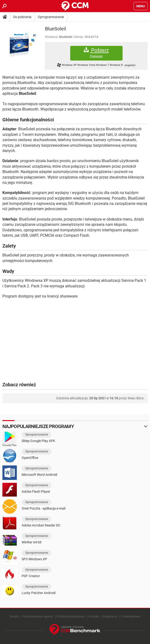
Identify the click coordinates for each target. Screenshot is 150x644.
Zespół (14, 616)
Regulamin (110, 616)
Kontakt (94, 616)
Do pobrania (22, 17)
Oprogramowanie (51, 17)
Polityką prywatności (71, 616)
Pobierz (96, 53)
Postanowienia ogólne (38, 616)
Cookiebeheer (131, 616)
